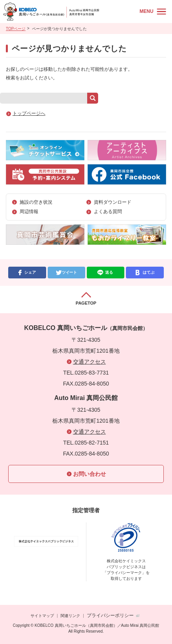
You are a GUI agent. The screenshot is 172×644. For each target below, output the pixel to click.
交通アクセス (90, 362)
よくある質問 (108, 212)
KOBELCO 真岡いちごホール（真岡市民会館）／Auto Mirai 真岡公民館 (69, 12)
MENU (146, 11)
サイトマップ (42, 616)
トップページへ (29, 113)
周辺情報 (29, 212)
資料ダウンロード (113, 202)
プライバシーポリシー (110, 615)
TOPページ (16, 29)
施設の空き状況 (36, 202)
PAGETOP (86, 303)
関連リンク (70, 616)
